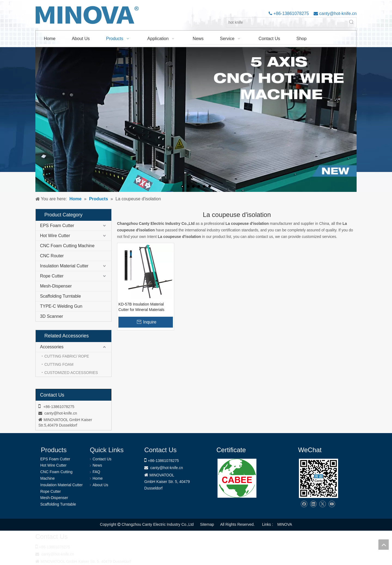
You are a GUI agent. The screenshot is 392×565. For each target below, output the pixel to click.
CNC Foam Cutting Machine (67, 246)
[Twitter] (322, 504)
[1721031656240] (237, 478)
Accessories (52, 347)
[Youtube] (332, 504)
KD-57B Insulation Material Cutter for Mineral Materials (141, 307)
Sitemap (207, 524)
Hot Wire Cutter (55, 236)
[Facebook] (304, 504)
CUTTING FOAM (59, 364)
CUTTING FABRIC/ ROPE (67, 356)
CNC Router (52, 256)
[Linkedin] (313, 504)
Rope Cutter (52, 276)
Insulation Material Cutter (64, 266)
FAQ (96, 472)
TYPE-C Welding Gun (61, 306)
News (97, 465)
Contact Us (102, 459)
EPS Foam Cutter (57, 226)
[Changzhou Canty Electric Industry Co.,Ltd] (318, 478)
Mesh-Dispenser (56, 286)
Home (98, 478)
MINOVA (285, 524)
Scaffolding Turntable (60, 296)
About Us (100, 485)
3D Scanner (52, 316)
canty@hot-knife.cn (337, 13)
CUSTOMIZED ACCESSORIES (71, 373)
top (384, 545)
